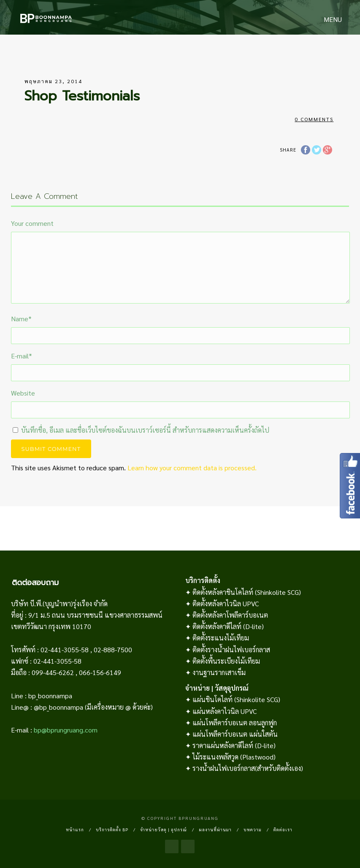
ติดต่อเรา (283, 829)
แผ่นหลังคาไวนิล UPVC (225, 711)
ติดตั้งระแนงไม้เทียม (221, 638)
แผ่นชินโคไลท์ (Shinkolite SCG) (236, 699)
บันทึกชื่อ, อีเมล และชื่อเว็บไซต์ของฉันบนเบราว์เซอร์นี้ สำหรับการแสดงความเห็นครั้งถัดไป (145, 430)
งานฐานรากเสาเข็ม (219, 672)
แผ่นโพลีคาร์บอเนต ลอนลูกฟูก (235, 723)
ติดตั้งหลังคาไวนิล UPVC (226, 604)
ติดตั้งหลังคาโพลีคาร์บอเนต (230, 615)
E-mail (22, 356)
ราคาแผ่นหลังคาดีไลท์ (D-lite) (234, 745)
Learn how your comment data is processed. (192, 468)
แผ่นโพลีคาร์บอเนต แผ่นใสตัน (235, 734)
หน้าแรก (75, 829)
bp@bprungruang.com (66, 730)
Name (21, 319)
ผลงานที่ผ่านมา (215, 829)
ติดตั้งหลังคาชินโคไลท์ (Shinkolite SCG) (247, 592)
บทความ (253, 829)
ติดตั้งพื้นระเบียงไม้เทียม (226, 661)
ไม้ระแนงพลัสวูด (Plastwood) (234, 757)
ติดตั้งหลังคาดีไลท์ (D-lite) (228, 626)
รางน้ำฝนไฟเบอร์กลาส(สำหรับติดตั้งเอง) (248, 768)
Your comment (32, 223)
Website (23, 393)
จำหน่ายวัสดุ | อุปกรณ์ (164, 829)
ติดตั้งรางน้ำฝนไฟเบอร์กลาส (231, 650)
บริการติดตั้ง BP (112, 829)
